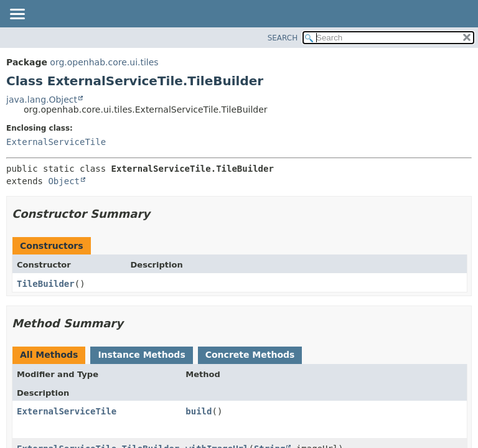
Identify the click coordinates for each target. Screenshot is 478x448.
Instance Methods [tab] (141, 355)
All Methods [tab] (49, 355)
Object (64, 181)
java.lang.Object (42, 100)
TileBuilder (46, 284)
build (199, 411)
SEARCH (283, 38)
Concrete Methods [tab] (250, 355)
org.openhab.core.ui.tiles (104, 62)
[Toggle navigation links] (17, 15)
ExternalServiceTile (56, 142)
